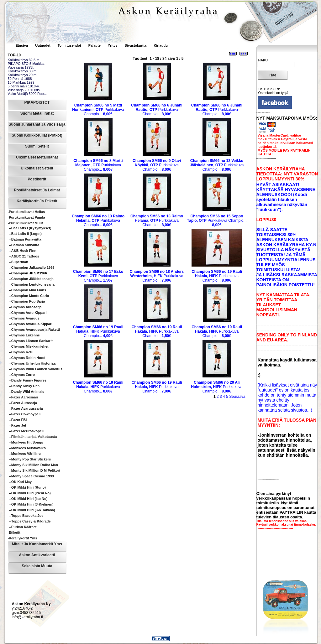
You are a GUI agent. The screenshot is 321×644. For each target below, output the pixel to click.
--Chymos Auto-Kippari (28, 313)
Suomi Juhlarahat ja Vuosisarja (37, 124)
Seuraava (237, 397)
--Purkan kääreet (23, 527)
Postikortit (37, 179)
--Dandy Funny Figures (28, 380)
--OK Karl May (21, 482)
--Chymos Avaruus (24, 318)
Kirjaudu (161, 45)
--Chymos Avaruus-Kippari (31, 324)
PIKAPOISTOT (37, 102)
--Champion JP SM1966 (28, 273)
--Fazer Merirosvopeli (26, 431)
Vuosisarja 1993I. (21, 67)
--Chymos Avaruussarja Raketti (34, 330)
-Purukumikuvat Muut (25, 223)
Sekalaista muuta (37, 566)
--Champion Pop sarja (27, 301)
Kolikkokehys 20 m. (23, 75)
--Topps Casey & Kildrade (30, 521)
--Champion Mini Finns (28, 290)
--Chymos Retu (21, 352)
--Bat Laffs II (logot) (25, 234)
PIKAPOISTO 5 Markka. (26, 64)
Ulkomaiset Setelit (37, 168)
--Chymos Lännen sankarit (31, 341)
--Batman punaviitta (25, 239)
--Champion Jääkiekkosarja (31, 279)
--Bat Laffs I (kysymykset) (30, 228)
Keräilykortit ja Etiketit (37, 201)
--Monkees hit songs (26, 442)
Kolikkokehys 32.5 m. (24, 60)
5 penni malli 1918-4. (24, 86)
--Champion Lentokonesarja (32, 284)
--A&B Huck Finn (23, 251)
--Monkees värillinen (26, 454)
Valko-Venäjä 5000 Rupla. (28, 94)
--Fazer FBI (18, 420)
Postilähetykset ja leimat (37, 190)
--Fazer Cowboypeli (25, 414)
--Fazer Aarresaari (24, 397)
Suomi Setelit (37, 146)
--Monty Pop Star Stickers (30, 459)
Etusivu (22, 45)
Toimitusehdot (70, 45)
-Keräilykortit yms (23, 538)
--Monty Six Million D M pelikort (35, 470)
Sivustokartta (135, 45)
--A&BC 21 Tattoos (24, 256)
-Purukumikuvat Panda (26, 217)
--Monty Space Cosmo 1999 (32, 476)
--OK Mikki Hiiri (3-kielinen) (31, 504)
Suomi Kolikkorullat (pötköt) (37, 135)
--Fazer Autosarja (23, 403)
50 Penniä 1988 (20, 79)
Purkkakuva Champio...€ (98, 110)
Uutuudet (43, 45)
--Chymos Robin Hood (27, 358)
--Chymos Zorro (22, 375)
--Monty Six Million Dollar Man (34, 465)
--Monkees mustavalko (27, 448)
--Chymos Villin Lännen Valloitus (36, 369)
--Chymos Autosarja (25, 307)
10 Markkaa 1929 (21, 82)
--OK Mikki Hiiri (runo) (27, 487)
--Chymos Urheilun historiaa (32, 363)
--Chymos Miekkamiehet (29, 346)
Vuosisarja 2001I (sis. (24, 90)
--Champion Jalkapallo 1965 (32, 267)
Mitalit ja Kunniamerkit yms (37, 544)
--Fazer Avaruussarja (26, 408)
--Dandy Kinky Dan (24, 386)
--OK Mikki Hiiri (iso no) (28, 499)
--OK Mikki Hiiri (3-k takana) (32, 510)
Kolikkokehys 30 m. (23, 71)
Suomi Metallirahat (37, 113)
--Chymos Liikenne (24, 335)
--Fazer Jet (18, 425)
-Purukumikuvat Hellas (26, 212)
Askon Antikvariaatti (37, 555)
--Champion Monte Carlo (29, 296)
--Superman (19, 262)
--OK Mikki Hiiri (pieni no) (30, 493)
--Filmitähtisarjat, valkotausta (33, 437)
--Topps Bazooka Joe (26, 516)
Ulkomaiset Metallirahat (37, 157)
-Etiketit (14, 532)
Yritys (113, 45)
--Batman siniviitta (24, 245)
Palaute (95, 45)
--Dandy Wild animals (27, 392)
